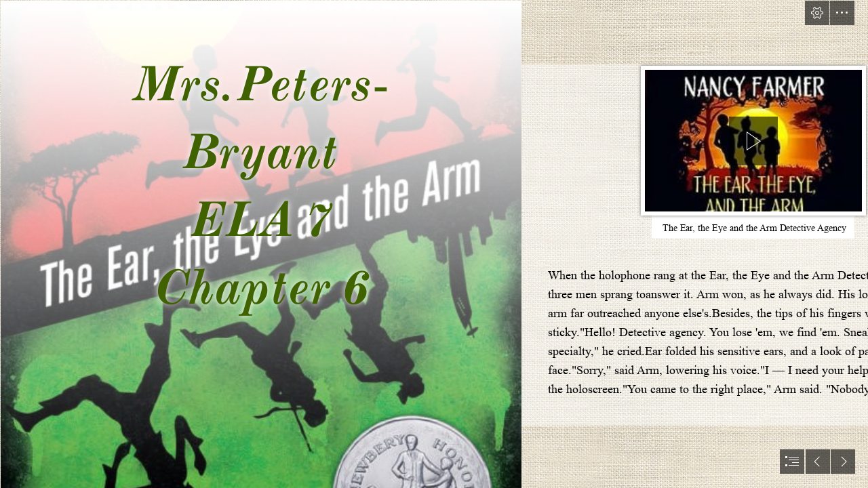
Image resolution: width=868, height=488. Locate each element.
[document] (434, 244)
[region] (753, 143)
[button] (817, 13)
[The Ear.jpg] (260, 244)
